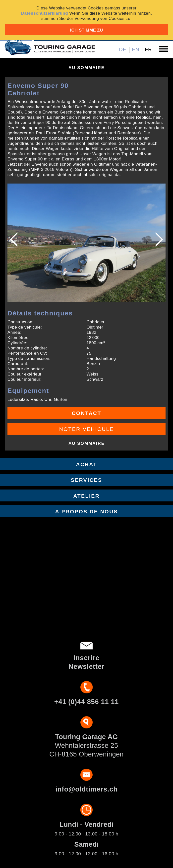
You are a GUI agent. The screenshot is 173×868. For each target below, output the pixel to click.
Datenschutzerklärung (44, 13)
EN (136, 49)
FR (148, 49)
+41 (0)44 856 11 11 (86, 702)
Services (87, 480)
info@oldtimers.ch (86, 789)
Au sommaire (86, 68)
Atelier (87, 496)
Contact (86, 413)
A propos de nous (87, 511)
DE (123, 49)
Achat (86, 464)
